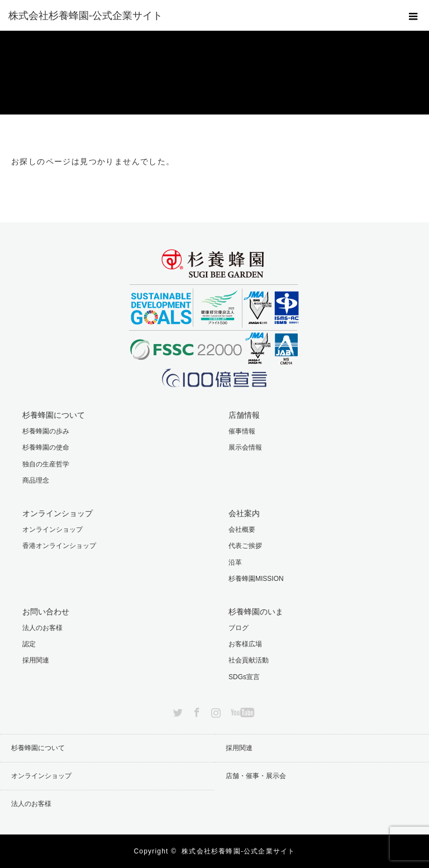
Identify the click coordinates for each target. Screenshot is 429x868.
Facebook (196, 710)
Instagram (214, 710)
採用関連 (36, 660)
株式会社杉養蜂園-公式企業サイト (238, 851)
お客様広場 (245, 644)
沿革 (235, 562)
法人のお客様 (42, 628)
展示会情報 (245, 447)
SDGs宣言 (244, 677)
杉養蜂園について (38, 748)
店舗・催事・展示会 (256, 776)
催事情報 (242, 431)
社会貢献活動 (249, 660)
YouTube (241, 710)
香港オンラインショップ (59, 546)
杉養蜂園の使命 (46, 447)
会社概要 (242, 530)
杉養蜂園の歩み (46, 431)
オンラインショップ (53, 530)
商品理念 (36, 480)
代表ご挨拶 (245, 546)
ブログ (239, 628)
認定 (29, 644)
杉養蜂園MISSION (256, 579)
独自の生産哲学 (46, 464)
